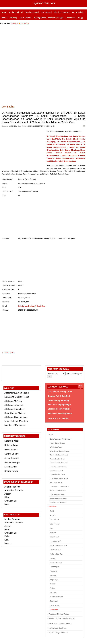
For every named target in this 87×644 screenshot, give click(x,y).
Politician (15, 23)
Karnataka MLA (56, 541)
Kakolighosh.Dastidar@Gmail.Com (32, 306)
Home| (4, 12)
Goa (52, 528)
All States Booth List (14, 409)
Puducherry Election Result (59, 479)
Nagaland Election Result (58, 502)
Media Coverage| (56, 18)
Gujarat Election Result (58, 475)
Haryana (53, 592)
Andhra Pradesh (56, 563)
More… (8, 543)
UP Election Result (56, 447)
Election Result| (32, 12)
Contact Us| (71, 18)
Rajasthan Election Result (59, 614)
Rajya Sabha (55, 605)
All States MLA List (13, 401)
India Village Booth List (58, 628)
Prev (5, 353)
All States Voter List (14, 405)
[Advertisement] (43, 44)
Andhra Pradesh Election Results (62, 619)
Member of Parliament (15, 425)
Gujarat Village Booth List (59, 633)
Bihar (7, 497)
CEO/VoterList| (26, 18)
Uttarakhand (54, 520)
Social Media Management (60, 414)
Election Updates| (62, 12)
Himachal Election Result (58, 467)
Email (84, 126)
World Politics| (79, 12)
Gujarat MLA (55, 537)
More (7, 504)
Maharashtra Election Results (60, 623)
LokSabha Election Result (17, 397)
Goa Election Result (57, 471)
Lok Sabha (25, 23)
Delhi (52, 511)
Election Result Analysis (59, 409)
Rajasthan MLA (56, 550)
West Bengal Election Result (59, 451)
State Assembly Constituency (60, 439)
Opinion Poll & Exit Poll (59, 396)
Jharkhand (54, 601)
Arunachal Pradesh (13, 490)
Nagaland (54, 571)
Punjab (53, 515)
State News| (47, 12)
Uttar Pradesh (55, 524)
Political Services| (9, 18)
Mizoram (53, 575)
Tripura (53, 584)
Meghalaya (54, 580)
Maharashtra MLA (56, 554)
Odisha (53, 558)
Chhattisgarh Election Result (59, 487)
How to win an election (59, 418)
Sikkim (52, 588)
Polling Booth (40, 18)
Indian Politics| (16, 12)
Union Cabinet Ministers (16, 421)
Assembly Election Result (17, 393)
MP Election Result (56, 483)
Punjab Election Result (58, 459)
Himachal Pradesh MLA (59, 545)
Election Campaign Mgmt (60, 405)
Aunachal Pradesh (57, 597)
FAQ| (81, 18)
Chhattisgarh (55, 567)
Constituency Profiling (58, 400)
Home (51, 435)
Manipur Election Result (58, 491)
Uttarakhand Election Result (59, 463)
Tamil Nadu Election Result (59, 455)
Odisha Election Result (58, 494)
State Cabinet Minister (15, 413)
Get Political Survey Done (60, 392)
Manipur (53, 533)
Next (13, 353)
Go (49, 377)
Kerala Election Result (57, 443)
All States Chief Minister (16, 417)
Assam (8, 494)
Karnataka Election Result (59, 498)
